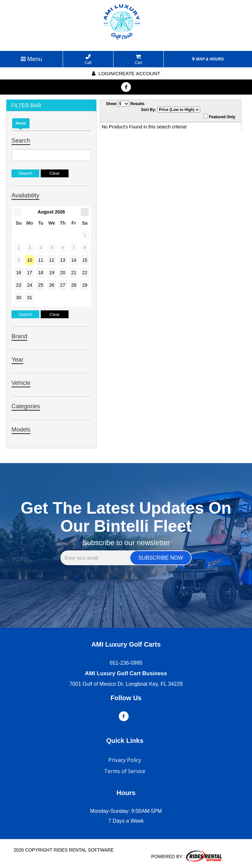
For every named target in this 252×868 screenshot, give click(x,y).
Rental (21, 123)
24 (30, 285)
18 (41, 273)
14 (74, 260)
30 (19, 298)
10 (30, 260)
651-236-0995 (126, 663)
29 (85, 285)
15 (85, 260)
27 (63, 285)
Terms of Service (125, 771)
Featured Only (220, 117)
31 (30, 298)
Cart (139, 60)
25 (41, 285)
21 (74, 273)
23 (19, 285)
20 (63, 273)
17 (30, 273)
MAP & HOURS (208, 59)
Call (88, 60)
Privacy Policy (125, 760)
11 (41, 260)
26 (52, 285)
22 (85, 273)
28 (74, 285)
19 (52, 273)
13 (63, 260)
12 (52, 260)
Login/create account (126, 73)
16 (19, 273)
